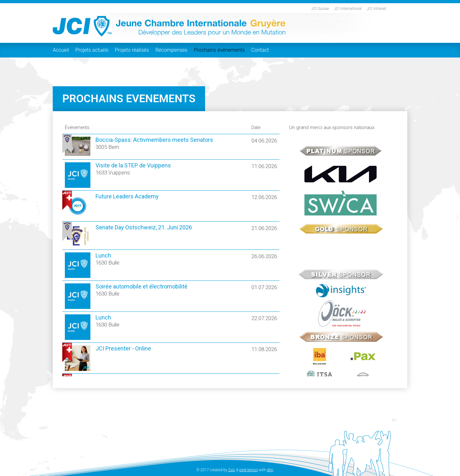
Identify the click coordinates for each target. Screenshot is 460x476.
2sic (232, 470)
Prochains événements (219, 50)
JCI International (348, 9)
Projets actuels (92, 50)
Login (191, 470)
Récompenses (171, 50)
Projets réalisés (132, 50)
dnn (270, 470)
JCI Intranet (376, 9)
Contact (260, 50)
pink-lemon (249, 470)
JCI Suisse (320, 9)
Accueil (61, 50)
